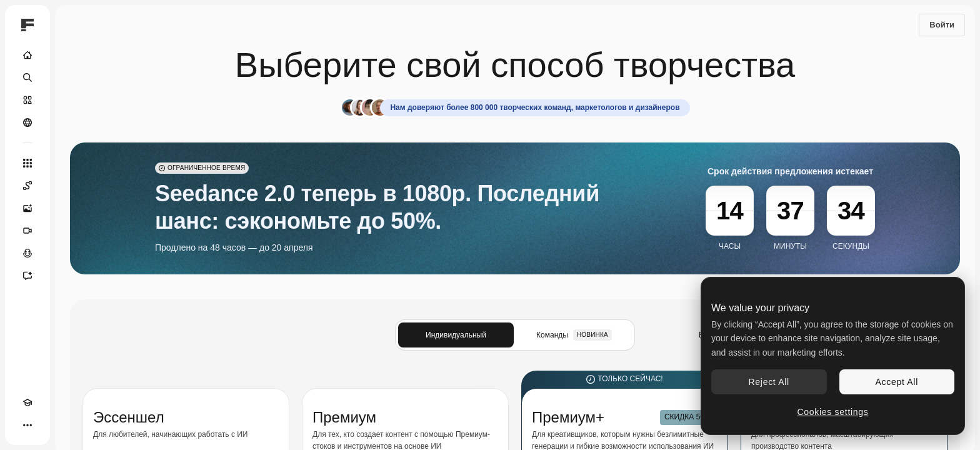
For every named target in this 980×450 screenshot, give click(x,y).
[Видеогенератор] (27, 231)
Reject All (769, 382)
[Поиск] (27, 77)
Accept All (897, 382)
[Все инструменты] (27, 163)
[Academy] (27, 402)
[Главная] (27, 55)
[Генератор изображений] (27, 208)
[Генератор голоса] (27, 253)
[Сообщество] (27, 122)
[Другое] (27, 425)
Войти (942, 25)
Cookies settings (833, 412)
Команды (574, 335)
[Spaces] (27, 186)
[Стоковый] (27, 100)
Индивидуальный (456, 335)
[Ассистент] (27, 276)
